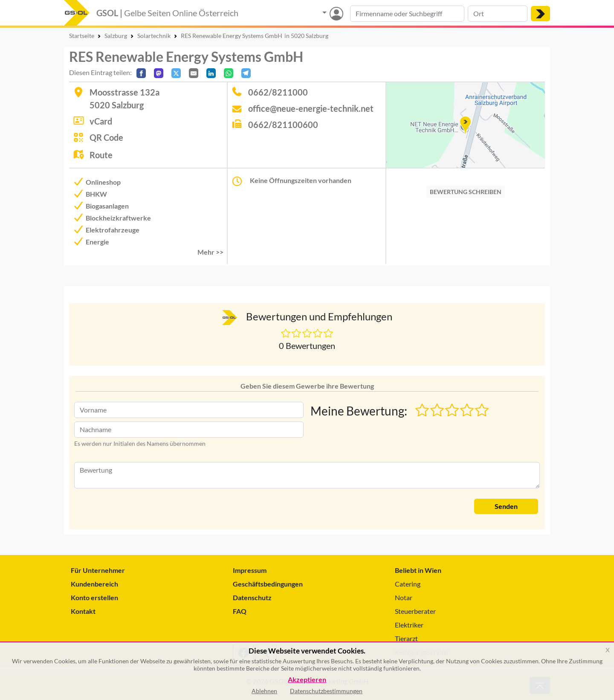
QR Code (106, 137)
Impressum (250, 570)
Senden (506, 506)
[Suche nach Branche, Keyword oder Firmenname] (407, 14)
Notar (404, 597)
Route (101, 155)
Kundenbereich (94, 584)
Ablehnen (264, 691)
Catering (408, 584)
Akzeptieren (307, 680)
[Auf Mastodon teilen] (159, 73)
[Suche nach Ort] (498, 14)
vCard (101, 121)
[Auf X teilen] (176, 73)
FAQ (240, 611)
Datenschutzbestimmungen (326, 691)
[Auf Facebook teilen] (141, 73)
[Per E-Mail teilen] (194, 73)
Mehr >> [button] (210, 252)
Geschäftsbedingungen (268, 584)
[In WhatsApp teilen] (229, 73)
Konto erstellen (94, 597)
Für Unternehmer (98, 570)
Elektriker (409, 625)
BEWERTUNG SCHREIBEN (466, 192)
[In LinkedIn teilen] (211, 73)
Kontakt (83, 611)
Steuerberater (415, 611)
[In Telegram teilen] (246, 73)
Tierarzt (406, 638)
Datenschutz (252, 597)
